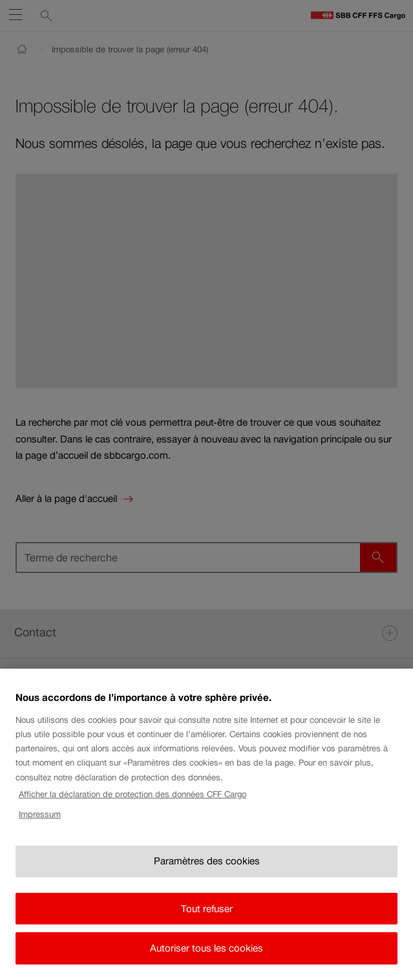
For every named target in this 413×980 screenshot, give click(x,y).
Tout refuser (207, 915)
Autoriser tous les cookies (206, 955)
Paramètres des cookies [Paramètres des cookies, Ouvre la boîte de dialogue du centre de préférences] (207, 868)
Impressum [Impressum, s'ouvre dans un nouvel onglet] (40, 821)
